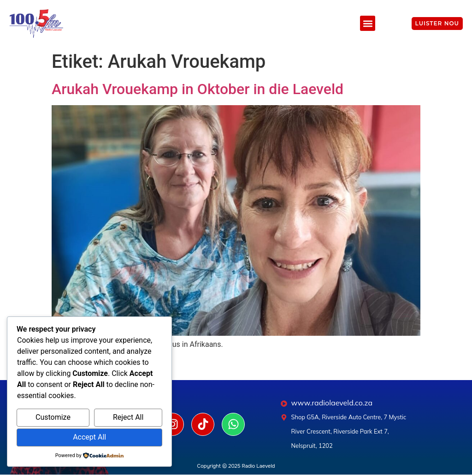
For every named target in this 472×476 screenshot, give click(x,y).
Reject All (128, 417)
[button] (368, 23)
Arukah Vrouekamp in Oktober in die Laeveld (198, 89)
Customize (53, 417)
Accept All (89, 437)
